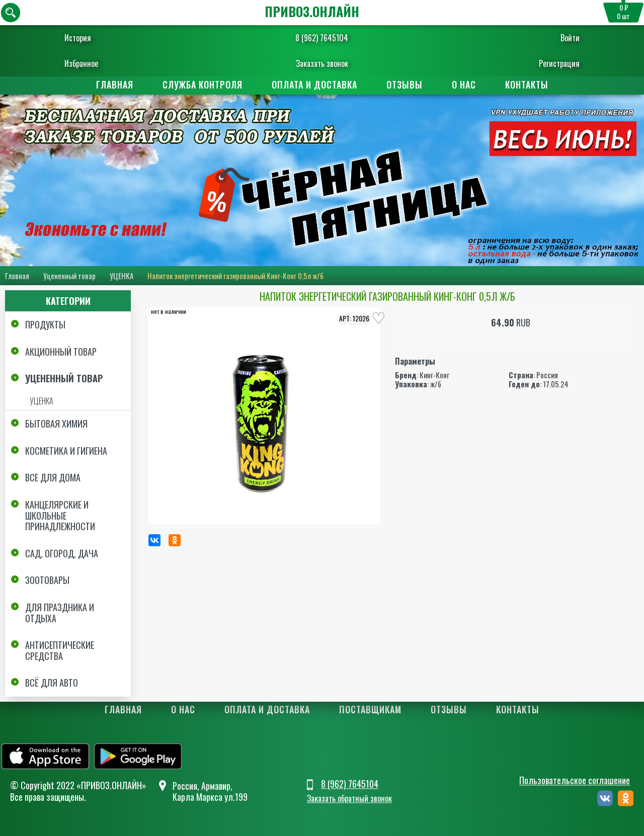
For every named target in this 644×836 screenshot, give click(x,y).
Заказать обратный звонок (349, 798)
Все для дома (53, 477)
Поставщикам (370, 709)
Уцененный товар (69, 276)
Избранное (93, 63)
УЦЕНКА (122, 276)
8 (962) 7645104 (322, 38)
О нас (464, 85)
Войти (558, 38)
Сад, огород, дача (62, 553)
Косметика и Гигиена (66, 451)
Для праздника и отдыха (60, 613)
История (90, 38)
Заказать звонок (322, 63)
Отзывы (405, 85)
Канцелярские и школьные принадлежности (60, 515)
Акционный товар (61, 352)
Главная (115, 85)
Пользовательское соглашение (575, 781)
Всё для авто (52, 683)
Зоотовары (47, 580)
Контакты (527, 85)
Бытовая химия (56, 424)
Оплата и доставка (314, 85)
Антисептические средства (60, 650)
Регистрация (547, 63)
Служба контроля (203, 85)
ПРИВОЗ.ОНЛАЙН (312, 11)
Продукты (45, 324)
